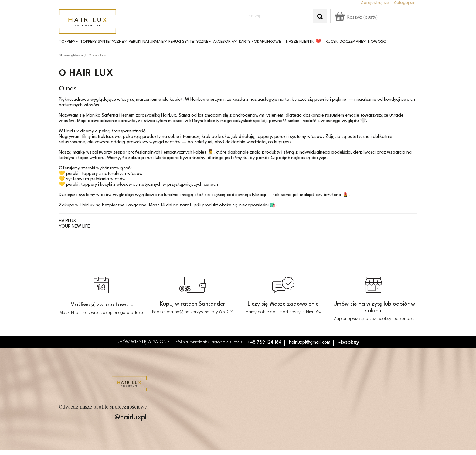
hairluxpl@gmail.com (310, 343)
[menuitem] (70, 42)
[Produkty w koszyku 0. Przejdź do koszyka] (357, 17)
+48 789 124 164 (264, 343)
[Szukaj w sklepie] (279, 16)
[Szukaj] (320, 16)
